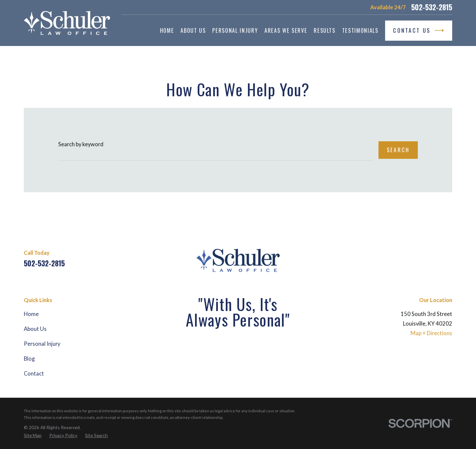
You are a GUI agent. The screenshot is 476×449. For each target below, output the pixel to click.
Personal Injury (42, 344)
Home (31, 314)
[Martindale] (431, 258)
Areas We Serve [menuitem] (286, 30)
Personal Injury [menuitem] (235, 30)
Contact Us (418, 30)
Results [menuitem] (325, 30)
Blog (29, 359)
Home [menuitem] (167, 30)
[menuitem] (33, 435)
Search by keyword (81, 144)
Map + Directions (431, 333)
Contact (34, 374)
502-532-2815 (432, 7)
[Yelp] (448, 258)
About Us (35, 329)
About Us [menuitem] (193, 30)
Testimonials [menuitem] (360, 30)
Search (398, 150)
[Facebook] (414, 258)
